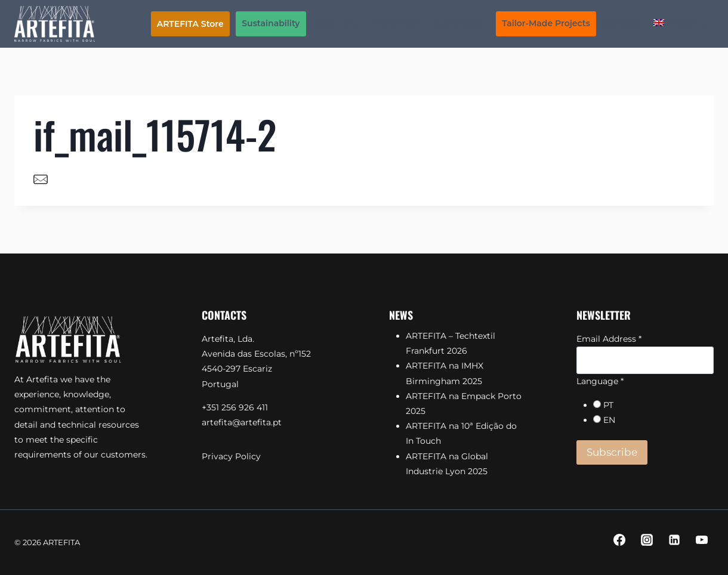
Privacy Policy (231, 456)
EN (609, 420)
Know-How (396, 23)
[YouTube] (702, 540)
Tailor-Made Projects (546, 23)
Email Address (609, 339)
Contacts (622, 23)
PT (608, 405)
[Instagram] (647, 540)
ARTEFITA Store (190, 24)
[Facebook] (619, 540)
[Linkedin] (674, 540)
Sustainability (271, 23)
